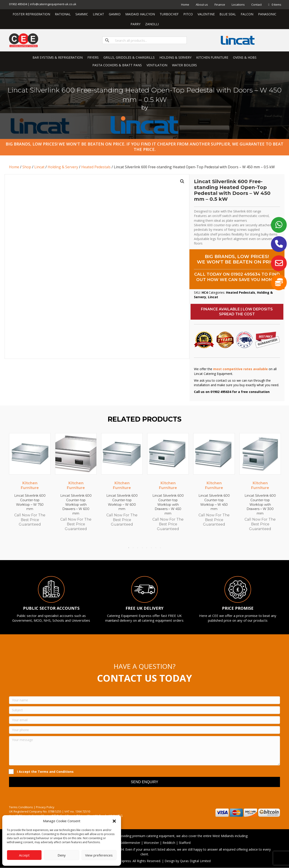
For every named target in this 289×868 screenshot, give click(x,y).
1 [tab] (129, 548)
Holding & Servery (63, 167)
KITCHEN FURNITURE (212, 57)
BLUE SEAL (228, 14)
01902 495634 (246, 274)
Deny (62, 855)
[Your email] (144, 720)
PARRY (135, 24)
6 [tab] (151, 548)
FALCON (247, 14)
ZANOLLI (152, 24)
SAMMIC (82, 14)
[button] (114, 821)
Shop (27, 167)
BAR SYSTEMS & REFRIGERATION (58, 57)
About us (202, 5)
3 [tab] (138, 548)
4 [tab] (142, 548)
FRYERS (93, 57)
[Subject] (144, 710)
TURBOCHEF (169, 14)
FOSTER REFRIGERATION (31, 14)
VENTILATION (157, 65)
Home (185, 5)
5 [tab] (147, 548)
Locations (238, 5)
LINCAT (98, 14)
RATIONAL (63, 14)
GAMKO (115, 14)
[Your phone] (144, 730)
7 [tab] (156, 548)
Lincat (39, 167)
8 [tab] (160, 548)
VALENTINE (206, 14)
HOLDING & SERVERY (175, 57)
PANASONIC (267, 14)
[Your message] (144, 751)
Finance (220, 5)
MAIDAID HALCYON (140, 14)
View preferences (99, 855)
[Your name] (144, 700)
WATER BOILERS (184, 65)
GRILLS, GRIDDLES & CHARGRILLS (129, 57)
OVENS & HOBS (245, 57)
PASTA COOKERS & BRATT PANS (117, 65)
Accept (24, 855)
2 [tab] (133, 548)
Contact (256, 5)
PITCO (188, 14)
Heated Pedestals (96, 167)
